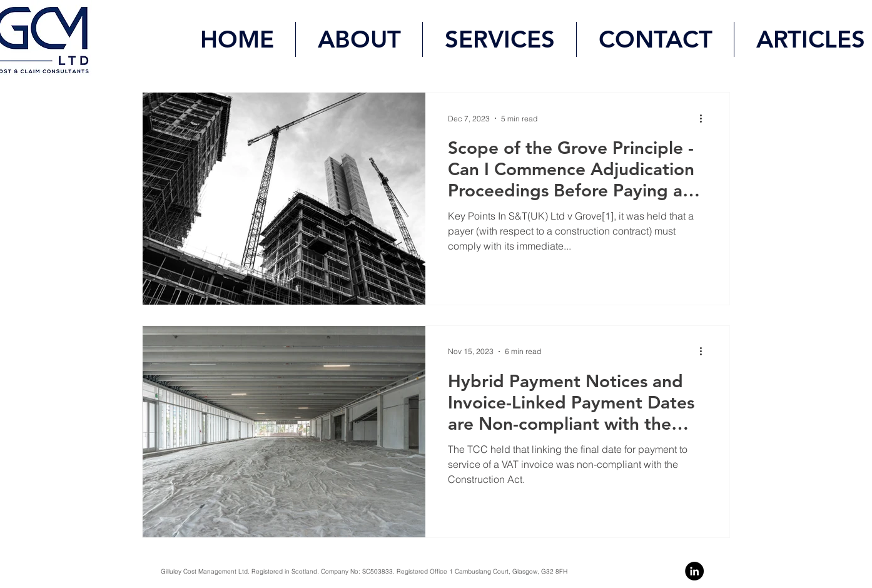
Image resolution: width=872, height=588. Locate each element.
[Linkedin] (694, 571)
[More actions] (705, 118)
